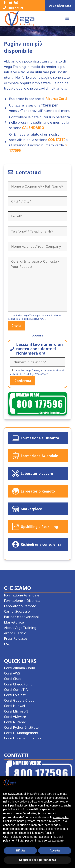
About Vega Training (20, 628)
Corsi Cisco (13, 679)
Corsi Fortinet (15, 695)
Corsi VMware (15, 717)
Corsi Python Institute (21, 727)
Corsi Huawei (14, 706)
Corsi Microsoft (16, 711)
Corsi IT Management (21, 733)
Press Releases (16, 638)
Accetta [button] (55, 850)
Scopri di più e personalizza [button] (37, 860)
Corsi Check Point (18, 684)
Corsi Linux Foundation (22, 738)
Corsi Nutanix (15, 722)
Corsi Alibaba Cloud (19, 668)
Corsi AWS (12, 673)
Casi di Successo (17, 611)
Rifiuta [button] (20, 850)
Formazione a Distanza (22, 601)
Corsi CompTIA (16, 690)
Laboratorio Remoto (20, 606)
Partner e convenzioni (21, 617)
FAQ (7, 644)
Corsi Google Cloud (19, 700)
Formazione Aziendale (22, 595)
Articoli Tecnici (15, 633)
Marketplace (14, 622)
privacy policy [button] (18, 802)
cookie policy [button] (61, 817)
